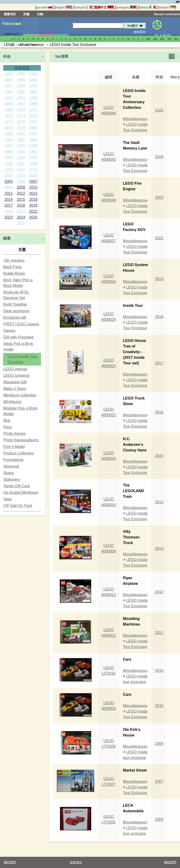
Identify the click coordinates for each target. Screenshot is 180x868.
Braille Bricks (14, 273)
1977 (33, 122)
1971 (33, 110)
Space (9, 473)
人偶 (46, 26)
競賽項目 (10, 14)
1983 (33, 134)
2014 (9, 200)
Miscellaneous (135, 119)
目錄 (40, 14)
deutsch (167, 7)
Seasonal (11, 466)
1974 (33, 115)
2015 (21, 200)
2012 (21, 193)
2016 (33, 200)
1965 (33, 98)
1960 (9, 92)
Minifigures (12, 402)
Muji (7, 420)
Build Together (15, 304)
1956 (33, 80)
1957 (9, 86)
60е (162, 39)
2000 (21, 170)
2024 (21, 217)
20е (34, 45)
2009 (21, 187)
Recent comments (167, 14)
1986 (33, 140)
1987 (9, 145)
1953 (33, 74)
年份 (7, 57)
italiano (147, 7)
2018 (21, 205)
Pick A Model (14, 447)
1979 (21, 128)
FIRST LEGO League (21, 324)
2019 (33, 205)
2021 (21, 211)
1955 (21, 80)
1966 (9, 104)
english (63, 7)
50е (155, 39)
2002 (9, 175)
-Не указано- (14, 260)
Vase (7, 499)
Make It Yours (15, 389)
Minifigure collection (20, 395)
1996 (9, 163)
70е (169, 39)
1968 (33, 104)
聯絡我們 (170, 862)
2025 (33, 217)
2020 (9, 211)
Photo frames (14, 434)
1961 (21, 92)
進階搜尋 (139, 32)
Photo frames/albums (21, 440)
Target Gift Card (17, 486)
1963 (9, 98)
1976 (21, 122)
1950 (21, 74)
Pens (7, 427)
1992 (33, 152)
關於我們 (10, 862)
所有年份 (22, 68)
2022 (33, 211)
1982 (21, 134)
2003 (21, 175)
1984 (9, 140)
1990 (9, 152)
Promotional (13, 460)
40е (148, 39)
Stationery (12, 479)
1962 (33, 92)
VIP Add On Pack (18, 506)
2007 (33, 181)
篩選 (7, 238)
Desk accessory (17, 311)
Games (9, 331)
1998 (33, 163)
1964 (21, 98)
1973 (21, 115)
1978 (9, 128)
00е (20, 45)
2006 (21, 181)
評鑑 (26, 14)
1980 (33, 128)
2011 (9, 193)
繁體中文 (104, 7)
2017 (9, 205)
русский (44, 7)
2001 (33, 170)
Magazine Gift (15, 382)
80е (176, 39)
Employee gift (15, 317)
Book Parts (12, 267)
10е (27, 45)
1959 (33, 86)
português (126, 7)
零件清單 (61, 26)
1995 (33, 157)
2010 (33, 187)
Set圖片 (30, 26)
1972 (9, 115)
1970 (21, 110)
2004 (33, 175)
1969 (9, 110)
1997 (21, 163)
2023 (9, 217)
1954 (9, 80)
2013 (33, 193)
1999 (9, 170)
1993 (9, 157)
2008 (9, 187)
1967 (21, 104)
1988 (21, 145)
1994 (21, 157)
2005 (9, 181)
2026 (21, 223)
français (83, 7)
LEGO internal (15, 369)
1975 (9, 122)
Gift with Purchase (19, 337)
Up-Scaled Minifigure (21, 493)
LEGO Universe (16, 375)
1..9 (13, 39)
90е (13, 45)
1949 (9, 74)
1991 (21, 152)
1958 (21, 86)
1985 (21, 140)
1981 (9, 134)
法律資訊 (76, 862)
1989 (33, 145)
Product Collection (19, 453)
